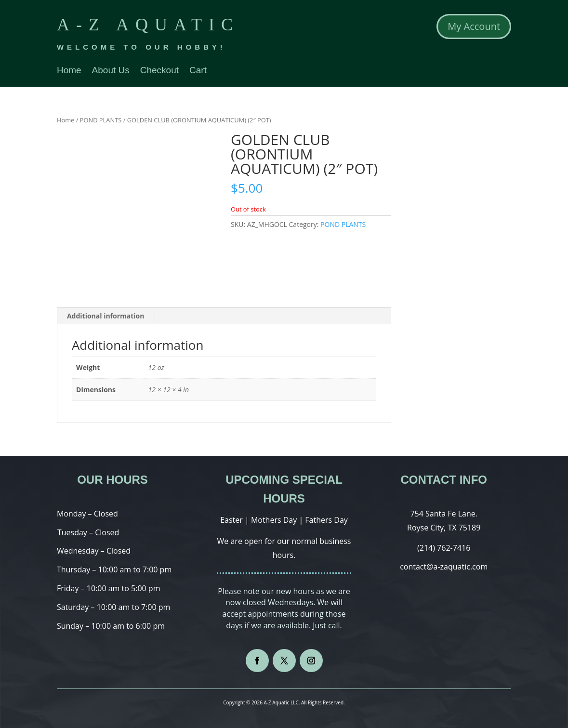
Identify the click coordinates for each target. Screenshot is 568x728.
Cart (198, 71)
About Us (111, 71)
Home (69, 71)
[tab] (106, 316)
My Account (474, 26)
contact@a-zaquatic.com (444, 567)
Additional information (106, 316)
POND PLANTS (101, 120)
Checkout (159, 71)
